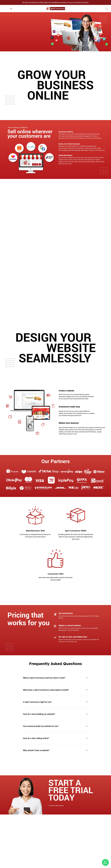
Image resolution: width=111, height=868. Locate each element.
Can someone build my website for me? (41, 726)
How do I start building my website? (39, 714)
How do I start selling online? (36, 738)
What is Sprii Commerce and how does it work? (44, 678)
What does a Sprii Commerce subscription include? (46, 690)
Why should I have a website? (36, 750)
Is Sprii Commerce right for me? (37, 702)
